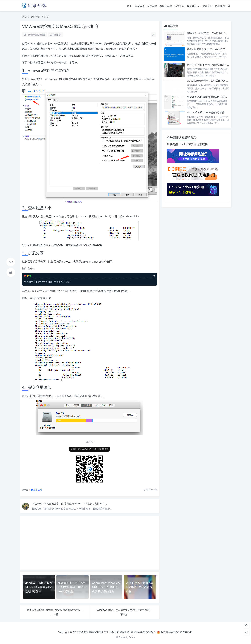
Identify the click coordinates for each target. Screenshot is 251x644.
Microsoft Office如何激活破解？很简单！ (209, 97)
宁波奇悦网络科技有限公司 (93, 632)
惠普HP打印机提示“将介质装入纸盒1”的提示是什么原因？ (218, 65)
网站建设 (193, 6)
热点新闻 (220, 6)
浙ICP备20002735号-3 (143, 632)
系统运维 (152, 6)
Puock (132, 637)
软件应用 (207, 6)
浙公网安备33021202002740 (176, 632)
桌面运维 (139, 6)
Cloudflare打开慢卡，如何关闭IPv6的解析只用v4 (214, 81)
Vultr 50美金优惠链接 (194, 144)
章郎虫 (68, 504)
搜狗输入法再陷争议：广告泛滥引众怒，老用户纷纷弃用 (217, 33)
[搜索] (229, 6)
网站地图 (125, 632)
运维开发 (180, 6)
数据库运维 (166, 6)
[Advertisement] (90, 543)
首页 (129, 6)
